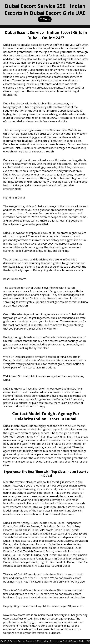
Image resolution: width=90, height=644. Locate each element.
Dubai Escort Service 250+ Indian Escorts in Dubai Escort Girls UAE (45, 9)
